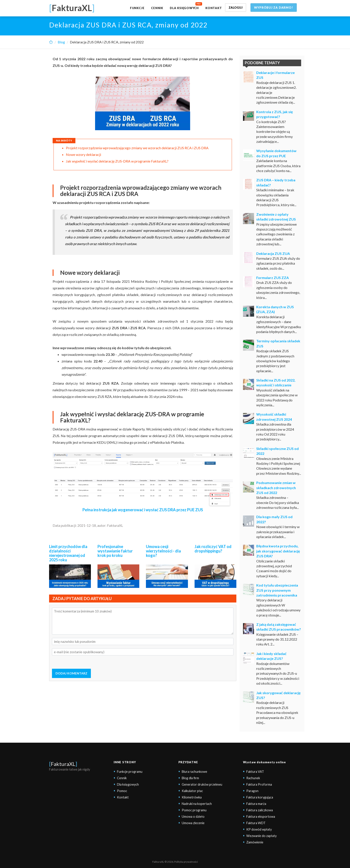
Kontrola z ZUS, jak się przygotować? (275, 114)
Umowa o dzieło (193, 817)
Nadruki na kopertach (197, 804)
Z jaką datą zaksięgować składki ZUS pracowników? (279, 627)
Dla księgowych (184, 8)
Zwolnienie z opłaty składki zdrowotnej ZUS (276, 217)
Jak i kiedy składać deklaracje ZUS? (271, 656)
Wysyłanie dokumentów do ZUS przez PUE (276, 153)
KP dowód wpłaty (259, 829)
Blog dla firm (190, 778)
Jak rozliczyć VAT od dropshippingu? (213, 549)
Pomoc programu (194, 810)
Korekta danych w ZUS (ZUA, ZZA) (275, 309)
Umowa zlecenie (193, 823)
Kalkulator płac (192, 791)
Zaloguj (236, 8)
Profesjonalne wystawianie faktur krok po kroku (115, 551)
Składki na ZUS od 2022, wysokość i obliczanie (276, 383)
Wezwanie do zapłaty (261, 836)
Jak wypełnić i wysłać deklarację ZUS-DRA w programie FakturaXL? (117, 161)
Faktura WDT (256, 823)
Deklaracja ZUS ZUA (273, 253)
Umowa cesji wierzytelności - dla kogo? (163, 551)
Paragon (252, 791)
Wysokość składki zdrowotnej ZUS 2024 (274, 417)
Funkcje (137, 8)
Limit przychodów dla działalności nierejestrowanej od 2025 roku (68, 553)
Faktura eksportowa (261, 817)
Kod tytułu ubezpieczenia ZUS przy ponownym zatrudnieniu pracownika (277, 590)
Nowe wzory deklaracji (83, 154)
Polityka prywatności (186, 862)
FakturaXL (63, 764)
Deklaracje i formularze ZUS (275, 75)
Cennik (157, 8)
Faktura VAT (255, 772)
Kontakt (214, 8)
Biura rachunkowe (194, 772)
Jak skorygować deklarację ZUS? (278, 695)
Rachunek (253, 778)
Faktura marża (256, 804)
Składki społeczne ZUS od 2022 (277, 451)
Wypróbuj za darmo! (273, 8)
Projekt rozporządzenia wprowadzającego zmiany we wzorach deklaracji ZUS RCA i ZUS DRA (138, 148)
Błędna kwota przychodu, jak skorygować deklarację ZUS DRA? (278, 551)
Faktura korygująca (260, 797)
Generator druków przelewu (202, 784)
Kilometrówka (192, 797)
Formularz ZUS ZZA (273, 278)
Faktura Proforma (259, 784)
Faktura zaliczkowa (260, 810)
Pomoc (122, 791)
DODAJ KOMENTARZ (71, 673)
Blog (61, 42)
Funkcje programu (130, 772)
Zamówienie (255, 842)
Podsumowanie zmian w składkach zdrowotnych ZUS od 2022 (276, 488)
